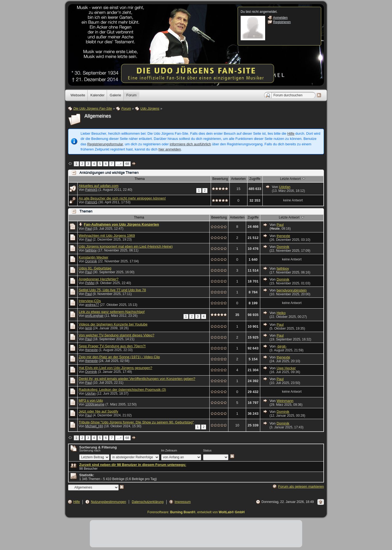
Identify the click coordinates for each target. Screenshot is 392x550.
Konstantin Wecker (94, 257)
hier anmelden (170, 149)
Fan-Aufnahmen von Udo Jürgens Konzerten (121, 224)
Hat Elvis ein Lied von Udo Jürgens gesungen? (115, 368)
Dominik (283, 247)
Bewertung (220, 179)
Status (207, 450)
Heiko (281, 313)
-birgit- (282, 346)
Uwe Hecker (286, 368)
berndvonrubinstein (292, 290)
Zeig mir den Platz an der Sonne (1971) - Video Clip (119, 357)
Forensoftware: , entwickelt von (196, 512)
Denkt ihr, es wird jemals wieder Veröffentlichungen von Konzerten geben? (137, 379)
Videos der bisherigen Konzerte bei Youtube (113, 324)
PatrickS (91, 190)
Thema (140, 179)
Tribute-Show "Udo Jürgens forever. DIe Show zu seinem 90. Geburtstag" (136, 422)
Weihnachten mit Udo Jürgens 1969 (107, 236)
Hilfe (291, 133)
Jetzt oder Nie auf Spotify (98, 411)
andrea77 (92, 305)
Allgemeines (98, 116)
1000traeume (95, 404)
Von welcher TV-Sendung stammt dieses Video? (117, 335)
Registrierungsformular (105, 144)
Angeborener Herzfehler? (99, 279)
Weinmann (285, 401)
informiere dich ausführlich (190, 144)
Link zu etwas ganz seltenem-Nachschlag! (112, 312)
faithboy (91, 250)
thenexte (283, 236)
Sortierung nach (90, 450)
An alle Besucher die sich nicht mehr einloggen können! (122, 198)
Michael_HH (94, 426)
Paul (88, 229)
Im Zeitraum (169, 450)
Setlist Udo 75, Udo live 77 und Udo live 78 (112, 290)
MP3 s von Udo (91, 400)
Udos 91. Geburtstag (95, 268)
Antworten (238, 179)
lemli (89, 328)
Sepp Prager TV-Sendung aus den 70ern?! (112, 346)
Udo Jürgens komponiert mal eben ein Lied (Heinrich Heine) (126, 246)
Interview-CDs (90, 301)
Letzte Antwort (293, 179)
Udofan (285, 187)
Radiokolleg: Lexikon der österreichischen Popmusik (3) (122, 390)
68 (127, 164)
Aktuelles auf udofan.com (99, 186)
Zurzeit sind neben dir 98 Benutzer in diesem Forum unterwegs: (133, 465)
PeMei (90, 283)
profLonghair (94, 316)
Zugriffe (255, 179)
